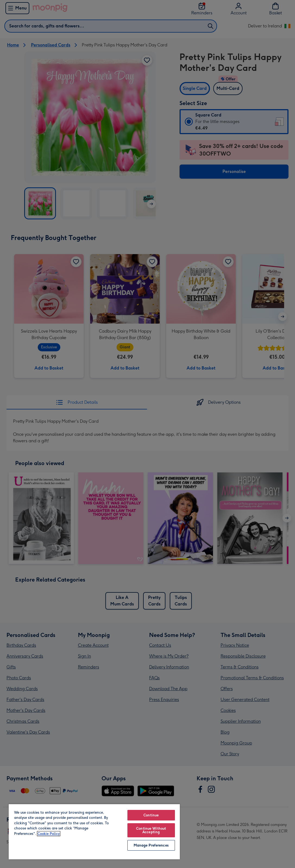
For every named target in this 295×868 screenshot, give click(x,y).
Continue (151, 815)
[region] (94, 831)
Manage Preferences (151, 845)
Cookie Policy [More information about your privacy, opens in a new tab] (49, 834)
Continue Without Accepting (151, 830)
